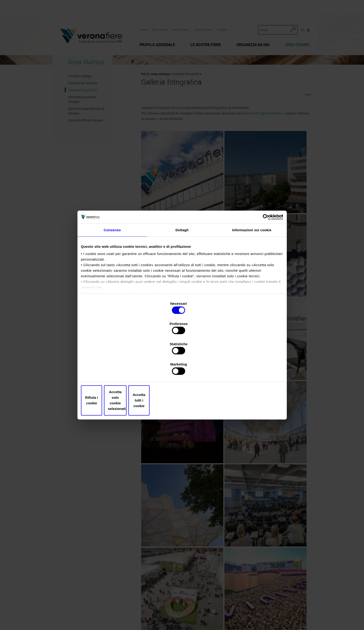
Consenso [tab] (112, 272)
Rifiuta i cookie (115, 370)
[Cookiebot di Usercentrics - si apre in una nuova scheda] (261, 257)
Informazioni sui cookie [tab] (252, 272)
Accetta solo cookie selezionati (182, 370)
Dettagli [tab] (182, 272)
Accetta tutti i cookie (249, 370)
